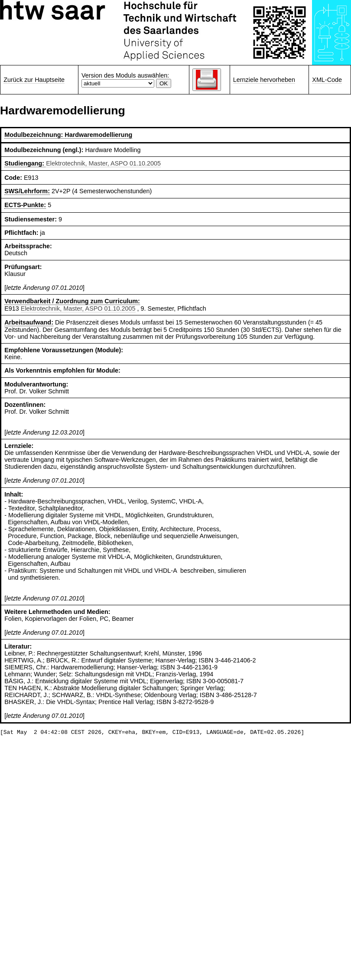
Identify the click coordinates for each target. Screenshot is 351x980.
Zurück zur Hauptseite (34, 80)
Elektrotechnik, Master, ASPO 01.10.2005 (103, 163)
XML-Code (327, 80)
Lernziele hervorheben (264, 80)
